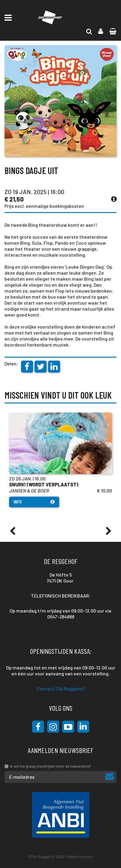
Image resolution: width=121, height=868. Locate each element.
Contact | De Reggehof (61, 688)
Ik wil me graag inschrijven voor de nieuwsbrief (50, 766)
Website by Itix (80, 857)
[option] (60, 460)
